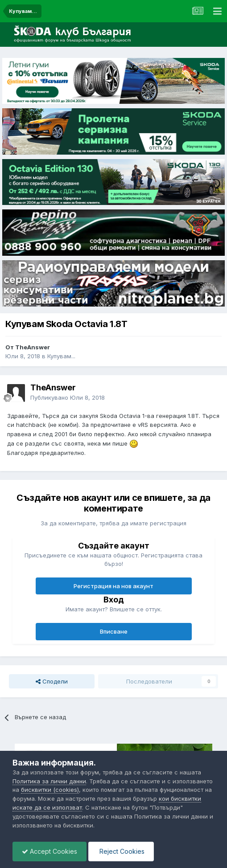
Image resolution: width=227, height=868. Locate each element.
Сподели (52, 681)
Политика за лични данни (49, 781)
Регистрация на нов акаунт (113, 586)
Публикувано (68, 397)
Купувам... (61, 356)
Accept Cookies (50, 851)
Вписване (114, 631)
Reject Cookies (121, 851)
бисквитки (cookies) (50, 790)
